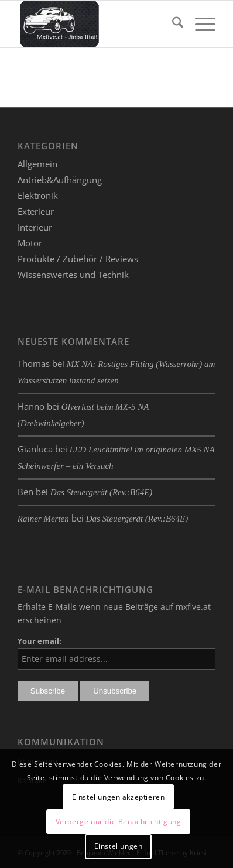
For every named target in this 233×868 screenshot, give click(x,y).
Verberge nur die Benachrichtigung (119, 821)
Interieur (35, 227)
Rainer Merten (43, 519)
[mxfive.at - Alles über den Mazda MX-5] (97, 24)
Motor (30, 243)
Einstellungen (119, 846)
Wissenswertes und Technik (73, 275)
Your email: (40, 641)
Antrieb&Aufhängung (60, 180)
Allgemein (37, 164)
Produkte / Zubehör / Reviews (78, 259)
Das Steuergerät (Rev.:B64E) (102, 492)
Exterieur (36, 211)
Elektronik (38, 195)
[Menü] (199, 24)
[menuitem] (172, 24)
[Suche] (172, 24)
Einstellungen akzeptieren (119, 797)
